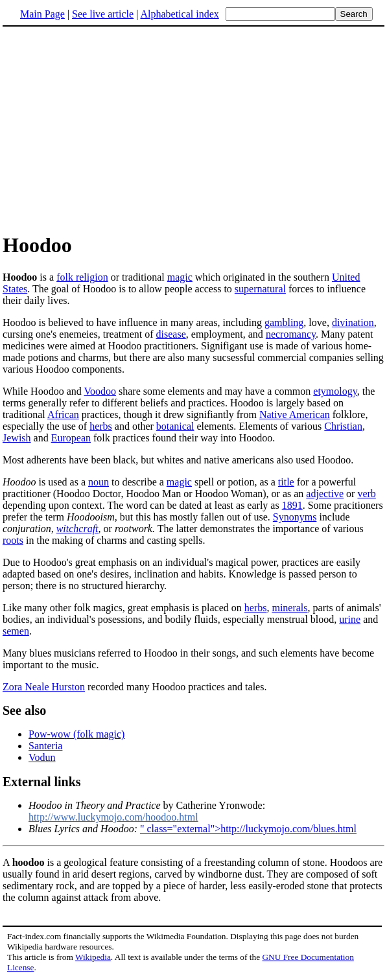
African (63, 414)
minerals (289, 608)
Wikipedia (93, 957)
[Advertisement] (111, 129)
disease (171, 334)
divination (353, 322)
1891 (292, 505)
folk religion (82, 277)
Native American (295, 414)
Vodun (42, 757)
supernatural (260, 289)
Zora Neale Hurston (44, 687)
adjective (325, 494)
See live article (103, 14)
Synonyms (295, 517)
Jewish (17, 438)
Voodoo (100, 391)
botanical (175, 426)
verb (366, 494)
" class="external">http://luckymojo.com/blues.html (248, 829)
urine (350, 619)
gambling (284, 322)
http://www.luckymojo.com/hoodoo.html (113, 817)
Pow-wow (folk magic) (76, 734)
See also (24, 710)
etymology (335, 391)
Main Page (42, 14)
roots (13, 540)
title (286, 482)
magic (180, 277)
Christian (343, 426)
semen (16, 631)
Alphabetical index (179, 14)
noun (99, 482)
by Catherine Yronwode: (147, 805)
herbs (101, 426)
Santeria (45, 746)
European (71, 438)
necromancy (291, 334)
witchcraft (77, 529)
